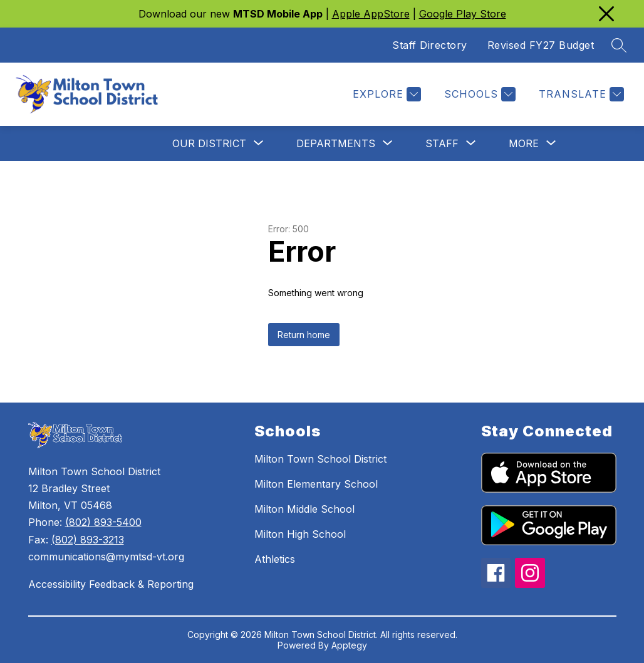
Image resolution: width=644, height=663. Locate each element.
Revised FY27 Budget (541, 45)
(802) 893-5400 (103, 522)
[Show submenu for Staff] (442, 143)
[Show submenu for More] (524, 143)
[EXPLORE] (385, 94)
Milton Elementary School (316, 484)
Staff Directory (430, 45)
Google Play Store (463, 14)
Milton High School (300, 534)
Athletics (275, 559)
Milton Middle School (304, 509)
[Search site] (619, 45)
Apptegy (349, 645)
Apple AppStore (371, 14)
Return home (304, 335)
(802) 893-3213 (88, 540)
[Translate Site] (580, 94)
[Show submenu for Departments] (336, 143)
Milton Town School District (320, 459)
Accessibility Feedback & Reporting (111, 584)
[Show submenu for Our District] (209, 143)
